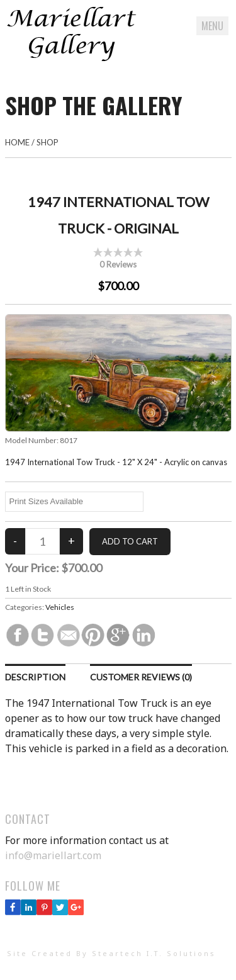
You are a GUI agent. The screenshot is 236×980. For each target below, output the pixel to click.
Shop (48, 142)
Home (17, 142)
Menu (212, 26)
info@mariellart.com (53, 855)
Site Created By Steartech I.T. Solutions (111, 953)
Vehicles (60, 607)
